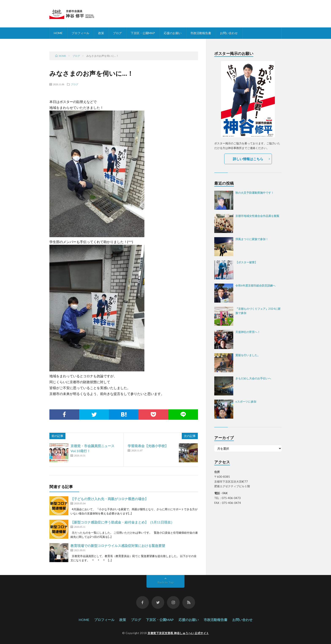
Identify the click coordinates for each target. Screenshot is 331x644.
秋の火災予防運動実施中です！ (255, 193)
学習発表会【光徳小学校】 (148, 446)
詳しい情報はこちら (248, 159)
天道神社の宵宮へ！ (248, 332)
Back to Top (166, 582)
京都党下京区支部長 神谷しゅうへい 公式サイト (178, 633)
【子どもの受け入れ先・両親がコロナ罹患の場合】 (109, 499)
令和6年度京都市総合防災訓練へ (255, 285)
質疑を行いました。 (248, 355)
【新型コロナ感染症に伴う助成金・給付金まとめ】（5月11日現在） (122, 522)
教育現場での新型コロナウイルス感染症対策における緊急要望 (118, 546)
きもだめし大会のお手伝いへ (253, 378)
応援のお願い (173, 33)
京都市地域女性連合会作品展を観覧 (257, 216)
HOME (58, 33)
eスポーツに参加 (246, 402)
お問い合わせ (229, 33)
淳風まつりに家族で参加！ (252, 239)
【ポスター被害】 (246, 262)
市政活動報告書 (201, 33)
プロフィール (80, 33)
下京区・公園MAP (143, 33)
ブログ (117, 33)
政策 (101, 33)
